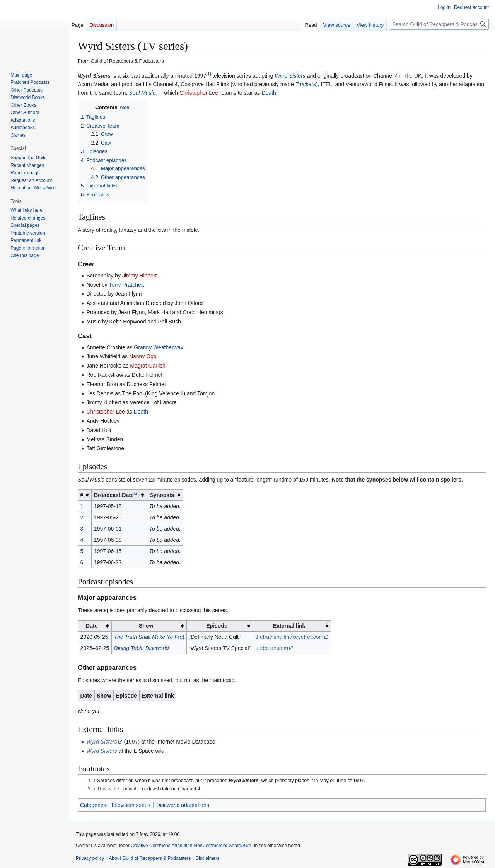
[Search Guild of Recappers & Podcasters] (439, 24)
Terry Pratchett (127, 285)
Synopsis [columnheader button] (162, 495)
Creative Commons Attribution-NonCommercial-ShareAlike (191, 846)
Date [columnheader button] (92, 626)
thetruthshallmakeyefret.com (289, 637)
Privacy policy (90, 858)
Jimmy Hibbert (139, 276)
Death (269, 93)
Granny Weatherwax (158, 347)
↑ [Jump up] (94, 781)
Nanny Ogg (143, 356)
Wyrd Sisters (94, 76)
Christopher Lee (199, 93)
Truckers (306, 84)
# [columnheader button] (82, 495)
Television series (131, 805)
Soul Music (142, 93)
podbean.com (272, 648)
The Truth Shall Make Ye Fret (149, 637)
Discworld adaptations (183, 805)
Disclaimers (207, 858)
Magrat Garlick (148, 366)
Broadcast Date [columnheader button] (116, 494)
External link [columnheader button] (289, 626)
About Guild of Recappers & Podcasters (150, 858)
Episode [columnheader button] (217, 626)
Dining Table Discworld (142, 648)
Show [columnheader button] (146, 626)
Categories (93, 805)
